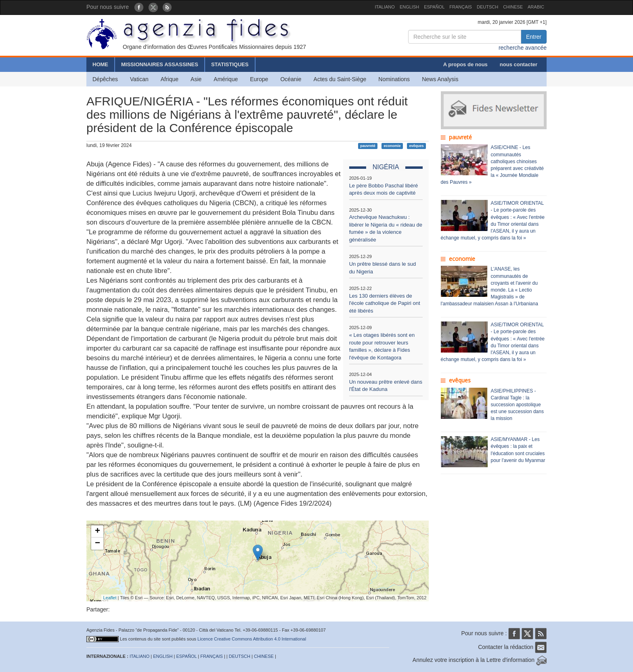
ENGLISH (409, 7)
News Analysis (440, 79)
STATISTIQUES (230, 64)
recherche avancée (523, 48)
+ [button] (97, 531)
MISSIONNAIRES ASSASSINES (160, 64)
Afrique (170, 79)
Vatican (139, 79)
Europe (259, 79)
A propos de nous (465, 64)
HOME (100, 64)
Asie (196, 79)
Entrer (534, 37)
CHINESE (513, 7)
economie (392, 146)
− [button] (97, 544)
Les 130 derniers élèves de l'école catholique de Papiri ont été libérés (385, 303)
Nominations (394, 79)
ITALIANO (385, 7)
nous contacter (519, 64)
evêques (416, 146)
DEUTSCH (487, 7)
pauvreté (368, 146)
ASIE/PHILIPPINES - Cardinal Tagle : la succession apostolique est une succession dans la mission (517, 405)
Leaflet (110, 598)
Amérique (226, 79)
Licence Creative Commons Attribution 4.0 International (252, 639)
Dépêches (105, 79)
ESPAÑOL (434, 7)
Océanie (291, 79)
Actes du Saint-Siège (340, 79)
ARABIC (536, 7)
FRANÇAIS (461, 7)
